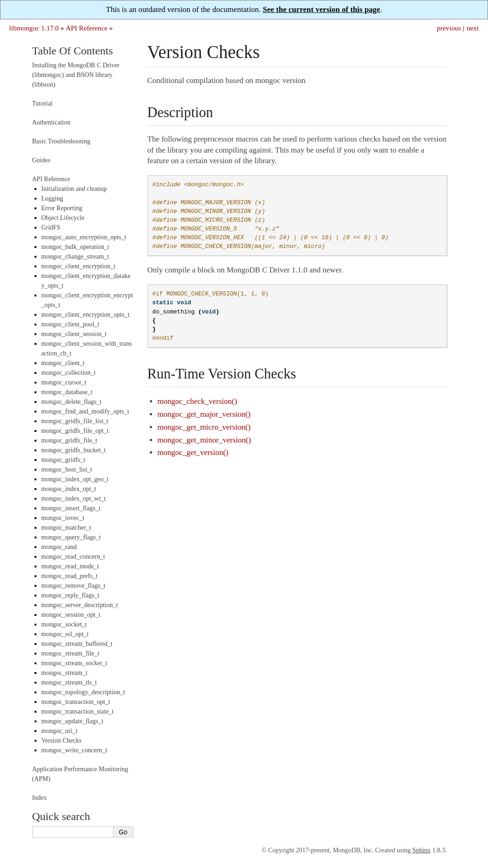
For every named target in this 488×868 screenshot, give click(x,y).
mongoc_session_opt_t (71, 615)
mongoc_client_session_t (74, 334)
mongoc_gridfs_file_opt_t (75, 431)
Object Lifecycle (63, 218)
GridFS (51, 227)
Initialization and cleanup (74, 189)
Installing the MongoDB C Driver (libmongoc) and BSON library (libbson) (76, 75)
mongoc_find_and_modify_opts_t (85, 411)
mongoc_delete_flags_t (72, 402)
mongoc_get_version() (193, 452)
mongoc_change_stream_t (75, 257)
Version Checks (62, 741)
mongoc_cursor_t (64, 382)
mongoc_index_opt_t (69, 489)
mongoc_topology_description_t (83, 692)
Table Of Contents (73, 51)
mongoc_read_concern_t (73, 557)
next (473, 28)
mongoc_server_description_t (80, 605)
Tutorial (43, 103)
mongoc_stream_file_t (71, 653)
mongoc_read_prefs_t (70, 576)
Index (40, 798)
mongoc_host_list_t (67, 469)
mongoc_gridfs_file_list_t (75, 421)
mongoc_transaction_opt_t (76, 702)
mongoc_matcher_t (66, 528)
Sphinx (422, 850)
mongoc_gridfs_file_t (69, 440)
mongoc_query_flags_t (71, 537)
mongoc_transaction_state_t (78, 712)
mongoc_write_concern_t (74, 750)
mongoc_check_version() (197, 401)
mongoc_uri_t (60, 731)
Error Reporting (62, 208)
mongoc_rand (59, 547)
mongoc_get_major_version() (204, 414)
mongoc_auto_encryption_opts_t (84, 237)
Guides (41, 160)
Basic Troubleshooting (61, 141)
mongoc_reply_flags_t (71, 595)
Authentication (51, 122)
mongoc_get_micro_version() (204, 427)
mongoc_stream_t (65, 673)
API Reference (87, 28)
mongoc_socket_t (64, 624)
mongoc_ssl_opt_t (65, 634)
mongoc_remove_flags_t (73, 586)
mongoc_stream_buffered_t (77, 644)
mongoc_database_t (67, 392)
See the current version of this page (321, 9)
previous (449, 28)
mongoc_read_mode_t (70, 566)
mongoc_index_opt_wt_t (74, 499)
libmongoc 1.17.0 (34, 28)
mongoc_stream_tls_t (69, 682)
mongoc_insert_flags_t (71, 508)
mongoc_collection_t (69, 373)
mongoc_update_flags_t (73, 721)
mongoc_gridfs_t (64, 460)
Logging (52, 198)
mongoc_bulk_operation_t (76, 247)
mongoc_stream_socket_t (74, 663)
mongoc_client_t (63, 363)
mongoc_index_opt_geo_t (75, 479)
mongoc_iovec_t (63, 518)
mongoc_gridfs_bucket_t (74, 450)
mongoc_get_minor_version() (204, 440)
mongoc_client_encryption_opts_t (85, 315)
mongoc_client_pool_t (71, 324)
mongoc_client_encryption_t (79, 266)
